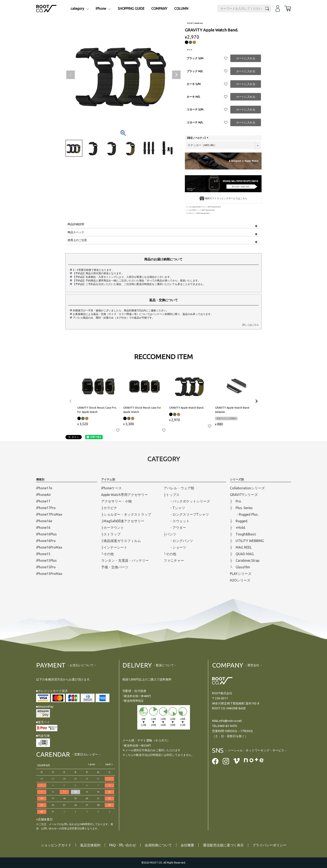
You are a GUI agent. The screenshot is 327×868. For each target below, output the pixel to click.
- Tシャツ (174, 508)
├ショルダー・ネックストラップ (126, 514)
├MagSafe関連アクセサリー (123, 521)
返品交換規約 (90, 845)
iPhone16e (44, 521)
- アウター (175, 528)
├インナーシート (114, 547)
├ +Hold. (238, 528)
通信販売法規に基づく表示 (223, 845)
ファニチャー (174, 560)
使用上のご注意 (77, 240)
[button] (71, 401)
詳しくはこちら (251, 325)
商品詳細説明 (76, 224)
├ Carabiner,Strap (245, 560)
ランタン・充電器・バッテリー (125, 560)
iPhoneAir (44, 495)
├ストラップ (111, 534)
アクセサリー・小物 (116, 501)
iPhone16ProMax (49, 547)
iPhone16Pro (46, 541)
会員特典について (158, 845)
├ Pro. (236, 501)
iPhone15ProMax (49, 574)
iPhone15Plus (46, 560)
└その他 (107, 554)
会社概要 (187, 845)
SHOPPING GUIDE (131, 8)
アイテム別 (189, 207)
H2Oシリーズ (240, 580)
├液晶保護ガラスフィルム (121, 541)
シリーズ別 (189, 210)
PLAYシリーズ (241, 574)
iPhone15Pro (46, 567)
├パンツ (170, 534)
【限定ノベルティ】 (197, 138)
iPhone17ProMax (49, 514)
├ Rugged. (239, 521)
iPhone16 (43, 528)
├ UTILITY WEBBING (247, 541)
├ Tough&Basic (243, 534)
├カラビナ (109, 508)
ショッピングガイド (56, 845)
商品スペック (76, 232)
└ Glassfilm (240, 567)
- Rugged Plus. (244, 514)
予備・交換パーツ (115, 567)
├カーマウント (113, 528)
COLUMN (181, 8)
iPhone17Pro (46, 508)
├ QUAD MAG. (242, 554)
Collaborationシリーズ (247, 488)
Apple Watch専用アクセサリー (200, 207)
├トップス (172, 495)
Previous (71, 75)
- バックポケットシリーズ (187, 501)
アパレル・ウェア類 (179, 488)
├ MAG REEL (241, 547)
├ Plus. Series (241, 508)
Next (176, 75)
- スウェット (177, 521)
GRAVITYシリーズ (196, 210)
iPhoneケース (111, 488)
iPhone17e (44, 488)
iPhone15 (43, 554)
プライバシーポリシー (269, 845)
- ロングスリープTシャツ (186, 514)
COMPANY (159, 8)
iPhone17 (43, 501)
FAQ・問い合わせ (123, 845)
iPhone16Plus (46, 534)
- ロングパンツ (178, 541)
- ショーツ (175, 547)
